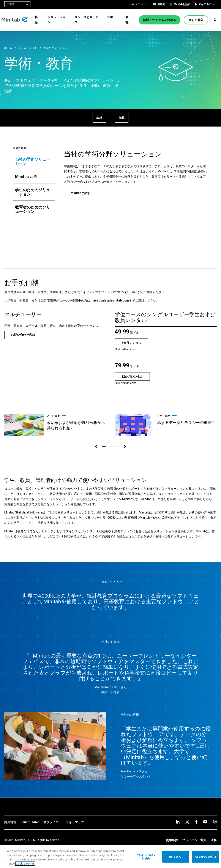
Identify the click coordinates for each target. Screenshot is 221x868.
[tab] (34, 162)
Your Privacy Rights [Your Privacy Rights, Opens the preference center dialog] (146, 857)
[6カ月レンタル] (131, 343)
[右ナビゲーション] (125, 447)
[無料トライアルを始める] (161, 20)
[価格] (122, 118)
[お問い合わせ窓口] (23, 335)
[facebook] (187, 822)
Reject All (176, 857)
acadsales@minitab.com (111, 300)
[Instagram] (205, 822)
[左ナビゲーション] (96, 447)
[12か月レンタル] (132, 376)
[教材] (99, 118)
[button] (215, 20)
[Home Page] (18, 20)
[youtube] (196, 822)
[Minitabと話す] (81, 193)
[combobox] (17, 4)
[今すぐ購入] (197, 20)
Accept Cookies (206, 857)
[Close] (214, 856)
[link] (55, 423)
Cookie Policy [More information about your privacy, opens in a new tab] (25, 864)
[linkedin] (178, 822)
